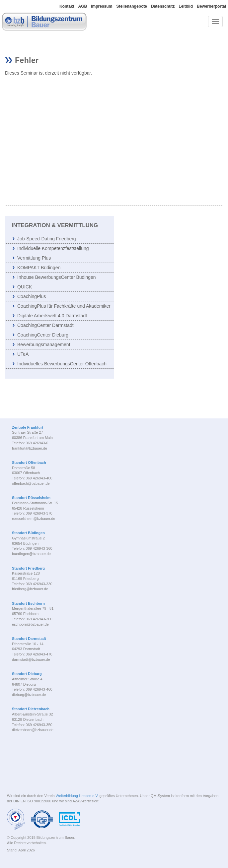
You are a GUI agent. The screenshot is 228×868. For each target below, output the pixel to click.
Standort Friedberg (28, 568)
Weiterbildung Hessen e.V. (77, 796)
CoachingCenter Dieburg (43, 335)
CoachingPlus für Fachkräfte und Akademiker (64, 306)
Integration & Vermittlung (55, 225)
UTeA (23, 354)
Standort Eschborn (28, 603)
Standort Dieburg (27, 674)
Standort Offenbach (29, 463)
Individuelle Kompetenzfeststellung (53, 248)
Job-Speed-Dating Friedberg (47, 239)
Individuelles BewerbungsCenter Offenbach (62, 364)
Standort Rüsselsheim (31, 498)
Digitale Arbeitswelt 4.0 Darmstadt (52, 316)
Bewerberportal (211, 6)
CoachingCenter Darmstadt (45, 325)
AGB (83, 6)
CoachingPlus (32, 296)
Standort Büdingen (28, 533)
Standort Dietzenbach (31, 709)
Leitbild (186, 6)
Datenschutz (163, 6)
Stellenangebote (132, 6)
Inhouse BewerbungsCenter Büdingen (57, 277)
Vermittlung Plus (34, 258)
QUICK (25, 287)
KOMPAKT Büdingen (39, 268)
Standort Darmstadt (29, 639)
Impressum (102, 6)
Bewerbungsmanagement (44, 344)
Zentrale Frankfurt (28, 427)
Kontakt (67, 6)
